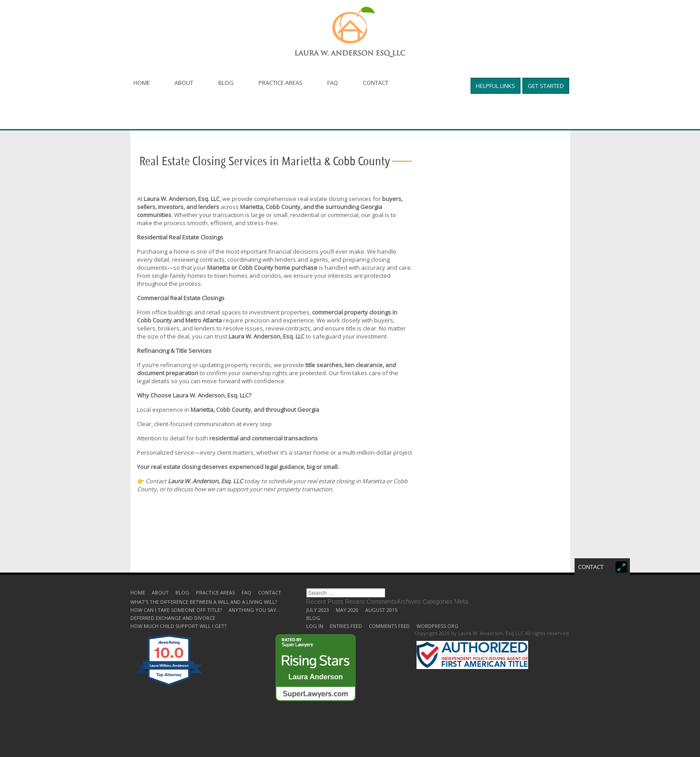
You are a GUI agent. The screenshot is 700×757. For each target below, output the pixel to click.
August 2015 (381, 610)
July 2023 (318, 610)
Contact (377, 83)
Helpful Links (496, 86)
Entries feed (346, 626)
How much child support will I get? (178, 626)
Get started (546, 86)
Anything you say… (254, 610)
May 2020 (347, 610)
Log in (315, 626)
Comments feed (389, 626)
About (184, 83)
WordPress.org (437, 626)
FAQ (333, 83)
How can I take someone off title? (176, 610)
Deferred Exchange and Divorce (173, 618)
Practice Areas (281, 83)
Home (142, 83)
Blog (226, 83)
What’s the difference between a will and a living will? (204, 602)
